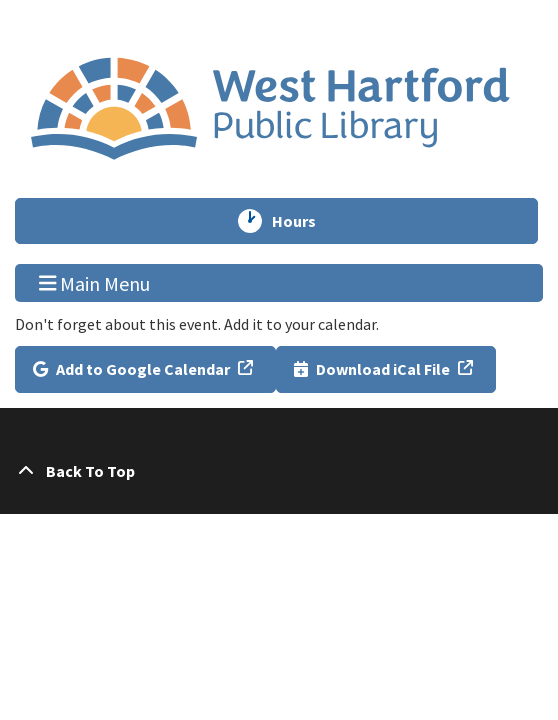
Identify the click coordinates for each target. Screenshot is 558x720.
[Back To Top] (279, 471)
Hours (303, 221)
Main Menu (95, 282)
